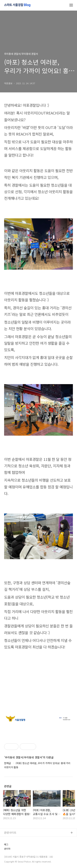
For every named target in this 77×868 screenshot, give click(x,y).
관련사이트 (10, 833)
